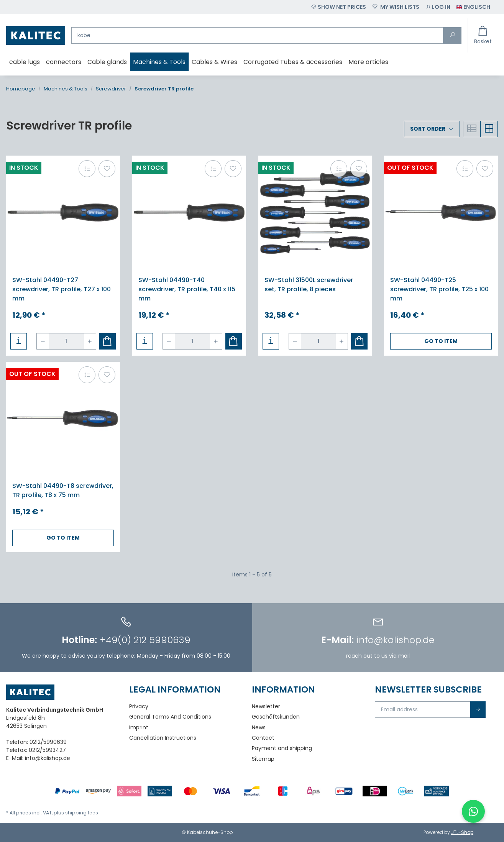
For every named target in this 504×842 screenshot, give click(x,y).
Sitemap (263, 759)
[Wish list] (396, 7)
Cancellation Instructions (163, 738)
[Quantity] (66, 341)
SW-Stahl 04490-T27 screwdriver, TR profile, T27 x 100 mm (62, 289)
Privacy (139, 706)
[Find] (257, 35)
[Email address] (423, 710)
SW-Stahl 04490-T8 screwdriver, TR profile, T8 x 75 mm (63, 490)
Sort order (428, 129)
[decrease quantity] (43, 341)
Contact (263, 738)
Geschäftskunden (276, 717)
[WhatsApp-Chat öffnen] (473, 811)
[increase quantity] (90, 341)
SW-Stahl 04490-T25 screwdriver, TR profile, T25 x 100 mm (439, 289)
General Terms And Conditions (170, 717)
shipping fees (82, 813)
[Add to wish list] (107, 169)
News (259, 727)
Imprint (139, 727)
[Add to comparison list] (87, 169)
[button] (438, 7)
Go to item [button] (441, 341)
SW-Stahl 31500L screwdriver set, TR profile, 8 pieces (309, 285)
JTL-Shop (462, 832)
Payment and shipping (282, 748)
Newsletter (266, 706)
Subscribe (478, 710)
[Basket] (483, 35)
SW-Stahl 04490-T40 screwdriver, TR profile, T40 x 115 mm (187, 289)
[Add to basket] (108, 341)
